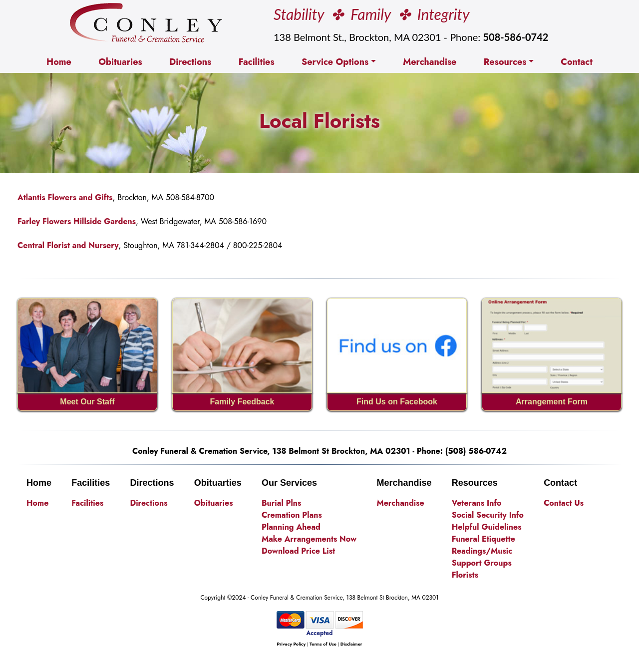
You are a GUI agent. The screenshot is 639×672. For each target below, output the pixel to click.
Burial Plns (281, 503)
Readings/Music (482, 551)
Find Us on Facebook (397, 402)
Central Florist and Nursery (68, 245)
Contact (577, 62)
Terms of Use (323, 644)
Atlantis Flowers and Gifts (65, 197)
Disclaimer (351, 644)
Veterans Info (477, 503)
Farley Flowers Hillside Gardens (77, 221)
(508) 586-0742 (476, 451)
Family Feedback (242, 402)
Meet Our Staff (87, 402)
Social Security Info (488, 515)
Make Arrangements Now (309, 539)
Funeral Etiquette (483, 539)
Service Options (335, 62)
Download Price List (298, 551)
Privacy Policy (291, 644)
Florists (465, 575)
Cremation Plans (292, 515)
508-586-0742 (515, 37)
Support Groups (482, 563)
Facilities (257, 62)
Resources (505, 62)
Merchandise (430, 62)
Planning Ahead (291, 527)
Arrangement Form (552, 402)
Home (61, 62)
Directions (190, 62)
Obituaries (120, 62)
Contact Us (564, 503)
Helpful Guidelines (487, 527)
